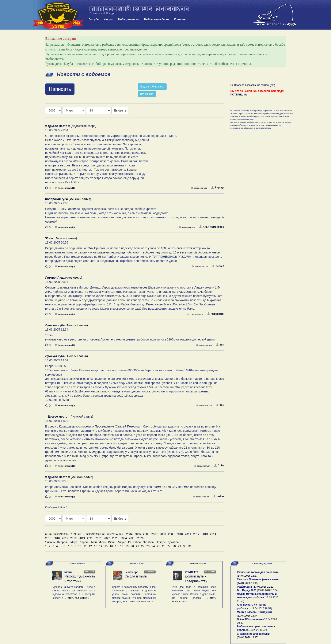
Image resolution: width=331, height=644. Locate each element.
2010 (180, 534)
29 (180, 546)
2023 (115, 538)
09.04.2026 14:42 (256, 630)
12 (90, 546)
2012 (196, 534)
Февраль (63, 542)
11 (85, 546)
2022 (107, 538)
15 (106, 546)
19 (127, 546)
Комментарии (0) (65, 188)
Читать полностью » (78, 598)
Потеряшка (147, 94)
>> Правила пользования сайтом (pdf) (253, 85)
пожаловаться (199, 188)
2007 (155, 534)
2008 (163, 534)
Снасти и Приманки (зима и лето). (258, 579)
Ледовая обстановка (152, 87)
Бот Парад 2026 (247, 590)
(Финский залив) (68, 199)
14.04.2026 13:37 (248, 576)
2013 (205, 534)
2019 (82, 538)
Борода (218, 188)
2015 (48, 538)
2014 (213, 534)
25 (158, 546)
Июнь (102, 542)
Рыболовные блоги (157, 19)
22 (143, 546)
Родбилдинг (245, 587)
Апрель (84, 542)
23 (148, 546)
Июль (112, 542)
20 (132, 546)
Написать (60, 89)
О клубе (94, 19)
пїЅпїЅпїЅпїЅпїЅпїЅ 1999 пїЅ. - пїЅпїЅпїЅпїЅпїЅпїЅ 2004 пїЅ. (84, 534)
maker (218, 496)
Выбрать (120, 110)
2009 (171, 534)
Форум (108, 19)
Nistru (68, 572)
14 (101, 546)
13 (96, 546)
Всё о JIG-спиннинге (250, 619)
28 (174, 546)
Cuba (219, 466)
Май (94, 542)
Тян (220, 345)
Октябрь (148, 542)
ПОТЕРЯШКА (239, 95)
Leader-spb (132, 572)
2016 (57, 538)
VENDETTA (192, 572)
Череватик (216, 314)
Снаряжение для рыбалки (253, 634)
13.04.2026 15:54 (268, 590)
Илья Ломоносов (212, 227)
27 (169, 546)
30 (185, 546)
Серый (218, 266)
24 (153, 546)
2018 (73, 538)
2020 (90, 538)
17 (117, 546)
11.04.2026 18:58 (261, 609)
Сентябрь (134, 542)
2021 (99, 538)
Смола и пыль (136, 576)
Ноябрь (161, 542)
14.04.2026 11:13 (248, 583)
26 (164, 546)
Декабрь (173, 542)
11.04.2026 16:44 (248, 616)
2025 (132, 538)
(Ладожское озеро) (71, 126)
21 (138, 546)
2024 (124, 538)
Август (122, 542)
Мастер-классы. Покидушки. (255, 612)
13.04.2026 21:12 (264, 587)
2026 (140, 538)
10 (80, 546)
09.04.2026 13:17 (248, 637)
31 (190, 546)
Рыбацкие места (128, 19)
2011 (188, 534)
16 (111, 546)
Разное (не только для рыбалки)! (258, 572)
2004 (129, 534)
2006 (146, 534)
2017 (65, 538)
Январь (50, 542)
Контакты (180, 19)
